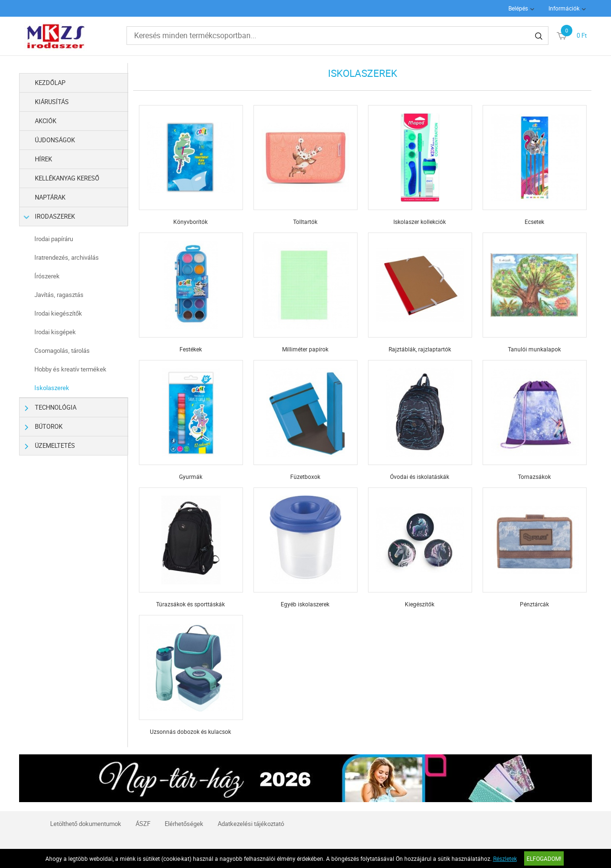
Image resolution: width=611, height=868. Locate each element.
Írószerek (47, 276)
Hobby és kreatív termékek (70, 369)
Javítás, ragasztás (59, 295)
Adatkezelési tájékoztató (251, 824)
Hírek (43, 159)
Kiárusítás (52, 102)
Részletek (505, 858)
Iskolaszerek (52, 388)
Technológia (51, 408)
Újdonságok (55, 140)
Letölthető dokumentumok (86, 824)
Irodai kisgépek (55, 332)
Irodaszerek (50, 217)
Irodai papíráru (54, 239)
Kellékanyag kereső (67, 178)
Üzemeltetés (50, 446)
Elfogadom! (544, 858)
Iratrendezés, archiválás (67, 257)
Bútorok (44, 427)
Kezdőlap (50, 83)
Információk (564, 8)
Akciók (46, 121)
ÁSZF (143, 824)
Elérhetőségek (184, 824)
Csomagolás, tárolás (62, 350)
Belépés (518, 8)
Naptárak (50, 197)
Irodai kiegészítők (58, 313)
